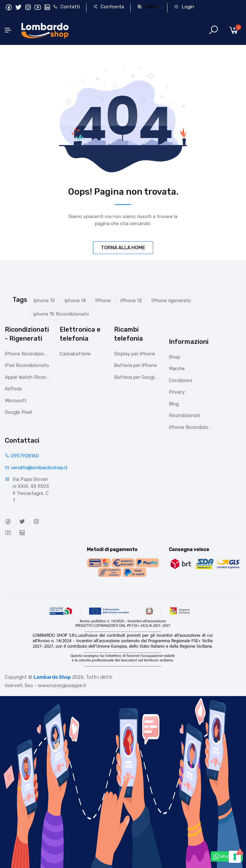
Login (184, 7)
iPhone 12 (131, 301)
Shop (175, 357)
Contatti (66, 7)
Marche (177, 369)
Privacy (177, 392)
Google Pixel (18, 412)
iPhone (103, 301)
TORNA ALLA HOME (123, 248)
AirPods (13, 389)
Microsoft (16, 401)
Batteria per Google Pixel (137, 377)
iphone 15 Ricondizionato (61, 314)
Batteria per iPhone (135, 365)
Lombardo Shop (52, 677)
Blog (174, 404)
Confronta (108, 7)
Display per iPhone (135, 354)
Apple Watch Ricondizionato (27, 377)
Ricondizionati (184, 415)
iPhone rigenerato (171, 301)
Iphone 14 (75, 301)
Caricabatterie (75, 354)
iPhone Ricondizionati (27, 354)
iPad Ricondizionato (27, 365)
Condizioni (180, 380)
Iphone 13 (44, 301)
